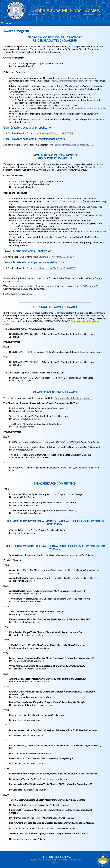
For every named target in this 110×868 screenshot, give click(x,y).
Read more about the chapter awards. (73, 398)
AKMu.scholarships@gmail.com (67, 81)
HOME (41, 857)
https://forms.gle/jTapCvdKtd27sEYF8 (74, 145)
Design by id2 (55, 863)
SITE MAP (67, 857)
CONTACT (53, 857)
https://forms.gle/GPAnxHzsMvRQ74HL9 (54, 133)
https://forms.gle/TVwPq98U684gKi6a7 (53, 257)
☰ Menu (6, 23)
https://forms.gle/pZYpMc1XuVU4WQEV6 (54, 268)
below (29, 294)
